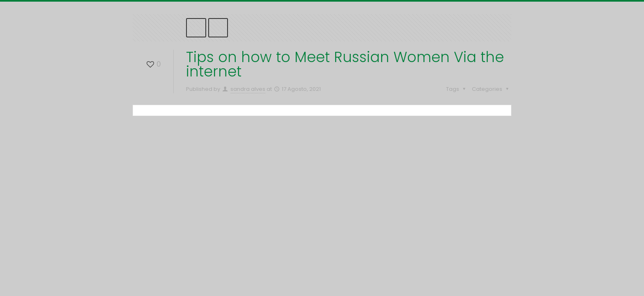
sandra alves (248, 89)
